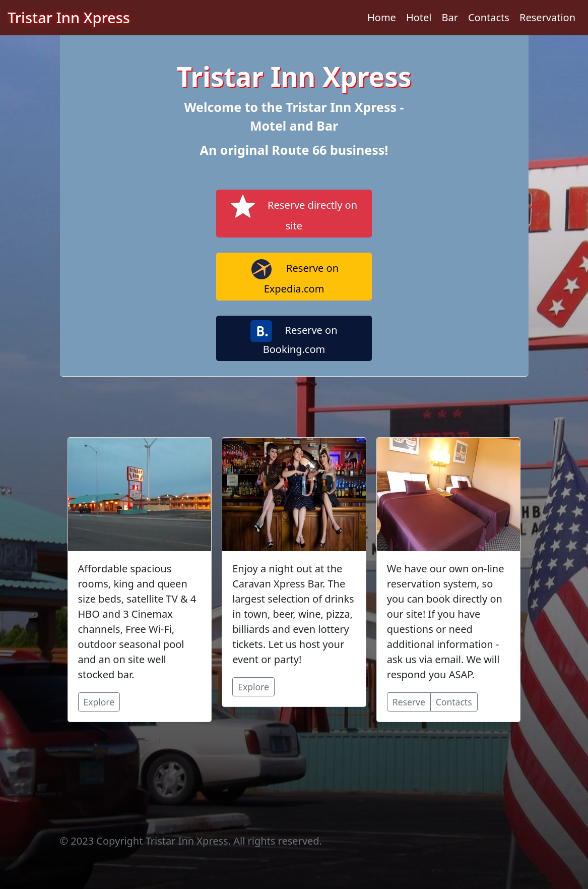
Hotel (419, 17)
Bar (450, 17)
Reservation (547, 17)
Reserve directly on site (294, 213)
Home (382, 17)
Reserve (409, 702)
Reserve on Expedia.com (294, 276)
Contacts (489, 17)
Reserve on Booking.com (294, 338)
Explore (99, 702)
